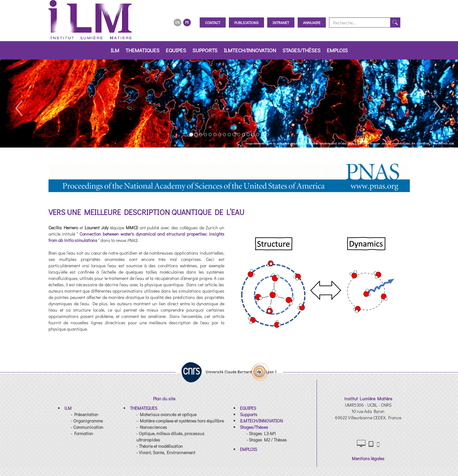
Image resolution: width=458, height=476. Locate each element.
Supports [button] (205, 50)
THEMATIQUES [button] (142, 50)
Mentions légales (368, 458)
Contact (213, 22)
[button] (18, 104)
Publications (246, 22)
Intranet (281, 22)
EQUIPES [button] (176, 50)
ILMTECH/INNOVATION (250, 50)
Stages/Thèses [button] (301, 50)
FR (187, 22)
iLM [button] (115, 50)
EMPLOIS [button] (337, 50)
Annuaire (312, 22)
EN (177, 22)
